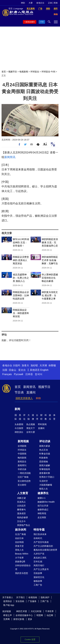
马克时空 (44, 481)
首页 (4, 72)
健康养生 (43, 493)
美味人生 (19, 550)
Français (7, 374)
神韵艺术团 (22, 611)
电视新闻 (24, 72)
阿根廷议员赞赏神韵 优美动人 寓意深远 (21, 260)
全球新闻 (22, 446)
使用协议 (8, 601)
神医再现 (42, 513)
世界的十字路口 (47, 477)
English (44, 370)
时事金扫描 (45, 454)
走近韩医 (42, 517)
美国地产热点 (24, 525)
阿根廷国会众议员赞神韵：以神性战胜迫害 (21, 295)
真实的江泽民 (40, 558)
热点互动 (44, 450)
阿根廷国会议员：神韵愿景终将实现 (21, 313)
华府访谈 (22, 469)
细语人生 (44, 489)
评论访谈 (45, 441)
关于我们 (20, 597)
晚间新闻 (22, 458)
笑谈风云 (21, 502)
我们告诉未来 (40, 534)
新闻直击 (22, 462)
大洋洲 (43, 365)
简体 (56, 3)
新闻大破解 (45, 465)
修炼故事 (38, 581)
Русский (19, 374)
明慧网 (40, 615)
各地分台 (40, 3)
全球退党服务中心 (24, 615)
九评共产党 (39, 554)
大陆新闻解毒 (46, 485)
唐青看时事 (45, 473)
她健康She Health (46, 502)
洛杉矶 (34, 365)
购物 (38, 398)
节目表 (19, 392)
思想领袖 (44, 462)
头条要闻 (19, 424)
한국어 (39, 374)
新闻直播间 (30, 22)
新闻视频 (23, 441)
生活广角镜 (20, 534)
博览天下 (31, 428)
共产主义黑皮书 (41, 569)
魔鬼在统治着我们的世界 (45, 550)
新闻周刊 (22, 465)
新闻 (17, 409)
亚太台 (22, 370)
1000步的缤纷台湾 (23, 567)
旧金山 (12, 370)
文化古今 (21, 521)
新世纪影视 (19, 619)
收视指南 (33, 597)
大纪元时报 (36, 611)
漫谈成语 (21, 513)
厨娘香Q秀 (20, 562)
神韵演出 (19, 432)
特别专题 (39, 530)
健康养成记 (43, 510)
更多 (30, 619)
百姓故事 (38, 573)
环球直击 (35, 72)
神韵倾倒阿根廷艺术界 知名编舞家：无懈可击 (50, 260)
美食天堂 (19, 546)
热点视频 (31, 424)
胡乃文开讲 (43, 506)
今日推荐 (19, 428)
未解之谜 (21, 498)
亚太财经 (22, 485)
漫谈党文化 (39, 577)
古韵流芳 (21, 506)
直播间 (31, 392)
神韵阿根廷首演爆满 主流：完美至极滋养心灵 (50, 242)
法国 (5, 370)
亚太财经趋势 (24, 481)
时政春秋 (44, 458)
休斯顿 (52, 365)
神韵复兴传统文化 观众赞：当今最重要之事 (50, 295)
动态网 (50, 615)
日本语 (29, 374)
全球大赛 (31, 432)
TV (42, 22)
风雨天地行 (39, 565)
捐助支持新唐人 (24, 398)
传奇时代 (38, 538)
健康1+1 (42, 498)
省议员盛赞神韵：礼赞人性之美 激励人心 (21, 278)
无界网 (6, 619)
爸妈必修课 (22, 517)
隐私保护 (45, 597)
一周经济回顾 (24, 473)
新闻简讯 (10, 157)
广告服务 (32, 601)
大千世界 (19, 558)
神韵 (23, 3)
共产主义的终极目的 (43, 546)
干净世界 (49, 611)
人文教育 (23, 493)
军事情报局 (45, 469)
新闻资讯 (29, 387)
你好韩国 (19, 542)
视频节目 (13, 72)
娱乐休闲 (21, 530)
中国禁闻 (22, 454)
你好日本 (19, 538)
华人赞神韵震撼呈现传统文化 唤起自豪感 (50, 278)
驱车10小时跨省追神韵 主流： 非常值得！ (21, 242)
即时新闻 (42, 424)
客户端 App (9, 605)
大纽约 (16, 365)
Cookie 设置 (30, 639)
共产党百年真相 (41, 542)
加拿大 (25, 365)
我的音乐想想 (22, 573)
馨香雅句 (21, 510)
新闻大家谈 (45, 446)
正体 (50, 3)
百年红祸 (38, 562)
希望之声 (8, 615)
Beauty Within (22, 554)
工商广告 (38, 585)
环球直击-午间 (48, 72)
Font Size (45, 144)
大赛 (31, 3)
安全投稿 (20, 601)
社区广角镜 (23, 477)
